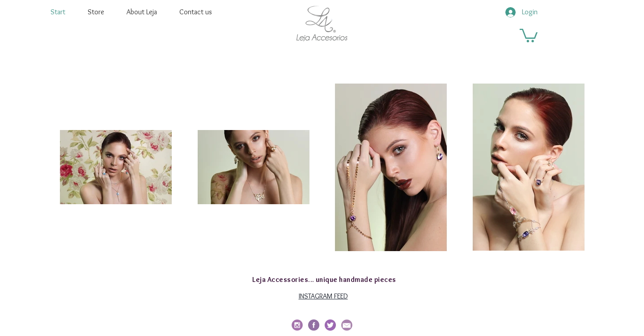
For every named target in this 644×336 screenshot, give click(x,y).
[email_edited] (347, 325)
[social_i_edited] (297, 325)
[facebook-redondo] (314, 325)
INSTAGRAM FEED (323, 296)
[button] (529, 35)
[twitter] (330, 325)
